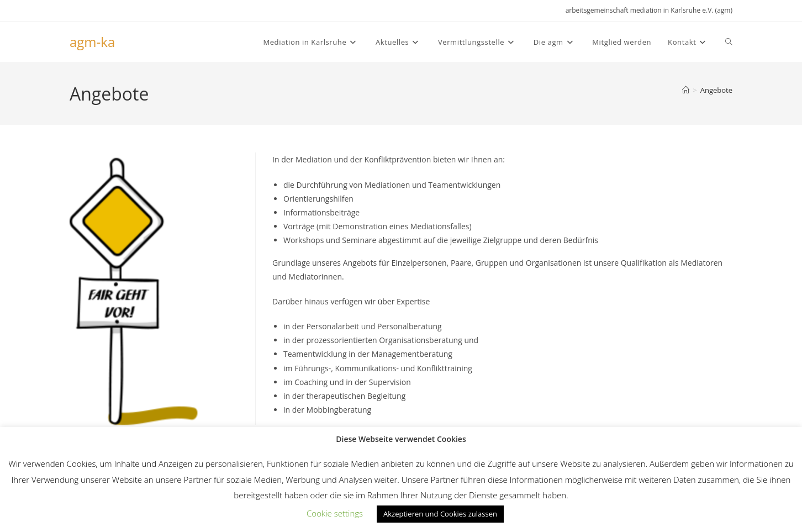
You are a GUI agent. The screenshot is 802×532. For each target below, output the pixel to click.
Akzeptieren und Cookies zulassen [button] (440, 514)
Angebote (716, 90)
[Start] (686, 90)
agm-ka (92, 42)
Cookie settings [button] (335, 513)
